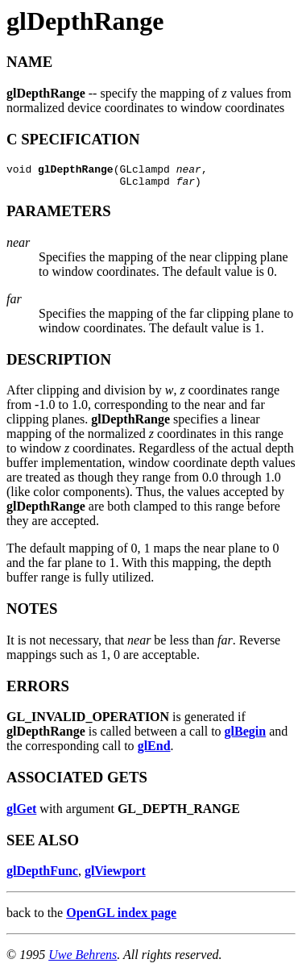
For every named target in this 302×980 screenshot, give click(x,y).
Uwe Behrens (83, 959)
